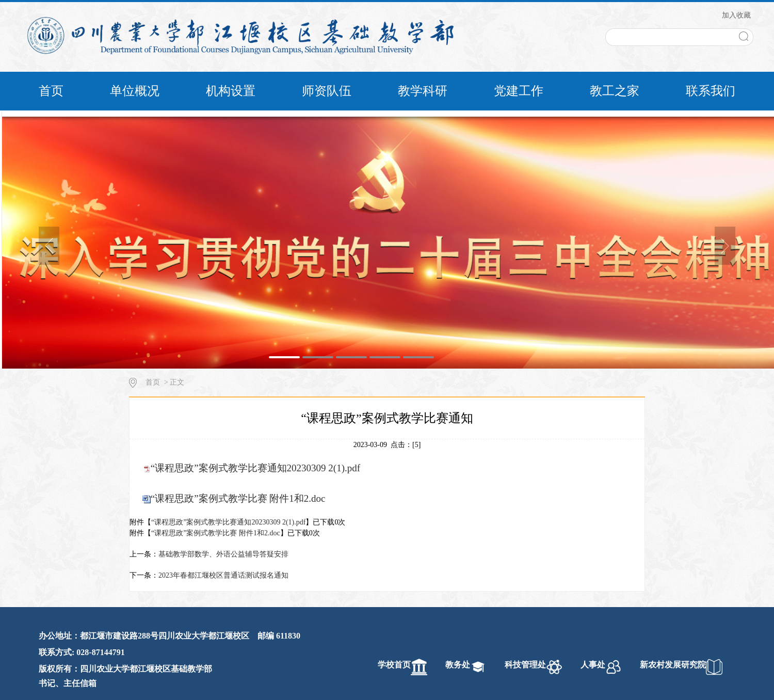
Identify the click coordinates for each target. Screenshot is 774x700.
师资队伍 (327, 91)
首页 (51, 91)
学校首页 (394, 665)
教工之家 (615, 91)
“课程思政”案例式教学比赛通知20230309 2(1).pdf (255, 468)
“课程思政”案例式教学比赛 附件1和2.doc (238, 498)
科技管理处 (525, 665)
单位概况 (135, 91)
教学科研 (423, 91)
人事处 (593, 665)
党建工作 (519, 91)
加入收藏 (736, 15)
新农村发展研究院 (673, 665)
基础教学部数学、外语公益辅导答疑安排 (223, 554)
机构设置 (231, 91)
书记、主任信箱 (68, 683)
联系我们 (711, 91)
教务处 (458, 665)
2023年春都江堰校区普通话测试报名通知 (223, 575)
